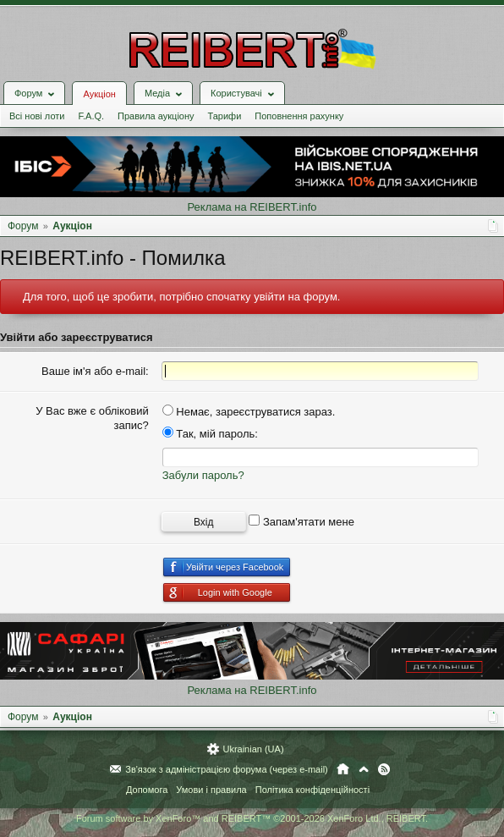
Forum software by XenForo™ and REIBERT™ (252, 818)
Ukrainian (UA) (253, 749)
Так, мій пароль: (210, 434)
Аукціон (99, 94)
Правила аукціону (156, 116)
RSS (384, 769)
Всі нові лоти (37, 116)
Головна (343, 769)
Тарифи (225, 116)
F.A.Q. (91, 116)
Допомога (147, 790)
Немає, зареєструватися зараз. (249, 412)
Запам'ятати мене (301, 522)
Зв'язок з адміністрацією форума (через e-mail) (227, 769)
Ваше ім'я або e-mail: (95, 371)
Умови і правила (211, 790)
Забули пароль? (203, 475)
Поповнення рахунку (299, 116)
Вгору (364, 769)
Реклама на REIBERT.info (252, 207)
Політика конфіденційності (312, 790)
